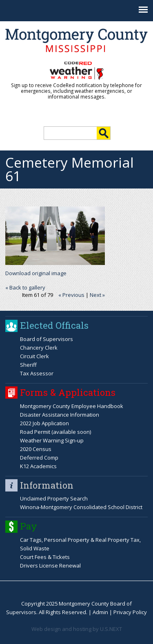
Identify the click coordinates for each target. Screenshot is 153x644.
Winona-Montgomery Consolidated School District (81, 507)
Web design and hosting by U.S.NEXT (77, 629)
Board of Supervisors (47, 339)
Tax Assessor (37, 373)
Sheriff (28, 365)
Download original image (36, 273)
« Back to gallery (25, 287)
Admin (100, 612)
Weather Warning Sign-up (52, 440)
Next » (97, 295)
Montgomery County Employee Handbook (72, 406)
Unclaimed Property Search (54, 498)
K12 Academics (38, 466)
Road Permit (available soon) (55, 432)
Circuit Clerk (34, 356)
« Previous (71, 295)
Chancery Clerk (39, 348)
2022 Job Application (44, 423)
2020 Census (36, 449)
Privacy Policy (130, 612)
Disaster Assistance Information (60, 415)
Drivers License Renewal (50, 565)
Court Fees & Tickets (45, 557)
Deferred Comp (39, 458)
